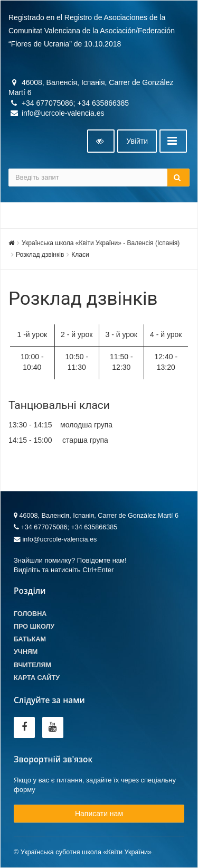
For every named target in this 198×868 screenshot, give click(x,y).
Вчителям (32, 665)
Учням (26, 652)
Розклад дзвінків (40, 255)
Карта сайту (37, 678)
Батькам (30, 639)
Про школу (34, 627)
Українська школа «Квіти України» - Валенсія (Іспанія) (101, 243)
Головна (30, 614)
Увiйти (137, 141)
